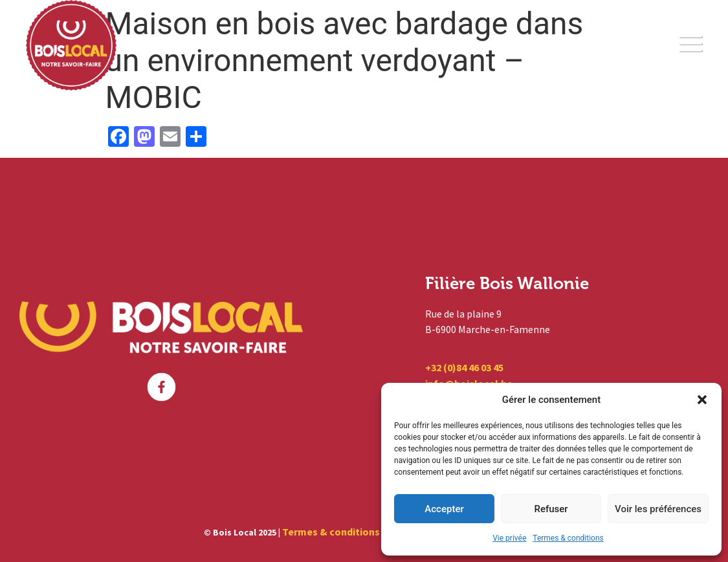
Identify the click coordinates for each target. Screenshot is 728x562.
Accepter (444, 509)
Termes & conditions (568, 538)
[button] (702, 400)
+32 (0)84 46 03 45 (464, 367)
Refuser (551, 509)
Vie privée (509, 538)
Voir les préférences (658, 509)
